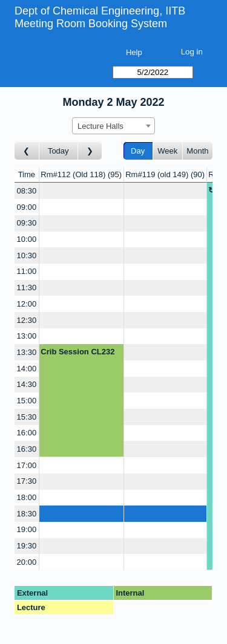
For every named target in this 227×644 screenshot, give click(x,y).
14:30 (27, 384)
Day (138, 151)
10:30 (27, 255)
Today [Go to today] (58, 151)
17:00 (27, 465)
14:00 (27, 369)
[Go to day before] (27, 151)
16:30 (27, 449)
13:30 (27, 352)
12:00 (27, 304)
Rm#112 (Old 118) (81, 174)
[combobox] (113, 126)
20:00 (27, 562)
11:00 (27, 271)
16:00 (27, 433)
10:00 (27, 239)
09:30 (27, 223)
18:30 (27, 514)
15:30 (27, 417)
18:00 (27, 497)
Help (134, 52)
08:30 (27, 191)
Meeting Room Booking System (91, 24)
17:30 (27, 481)
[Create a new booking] (81, 191)
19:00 (27, 529)
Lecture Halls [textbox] (100, 126)
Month (197, 151)
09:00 (27, 207)
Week (167, 151)
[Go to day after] (90, 151)
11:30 (27, 288)
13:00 (27, 336)
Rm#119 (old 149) (165, 174)
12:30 (27, 320)
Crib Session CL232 (77, 352)
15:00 (27, 401)
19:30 (27, 546)
